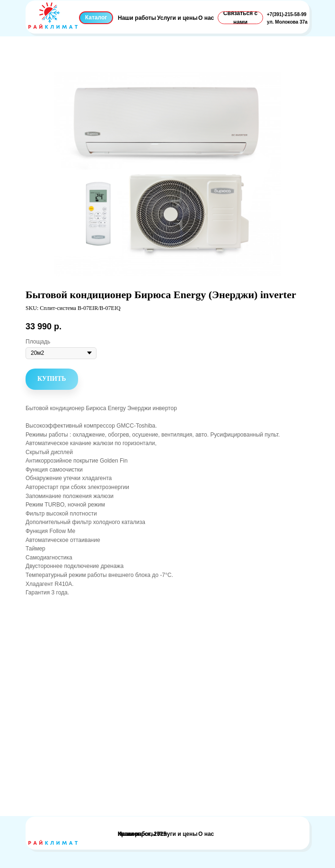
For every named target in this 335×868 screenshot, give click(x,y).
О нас (206, 18)
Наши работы (137, 18)
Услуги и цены (177, 18)
